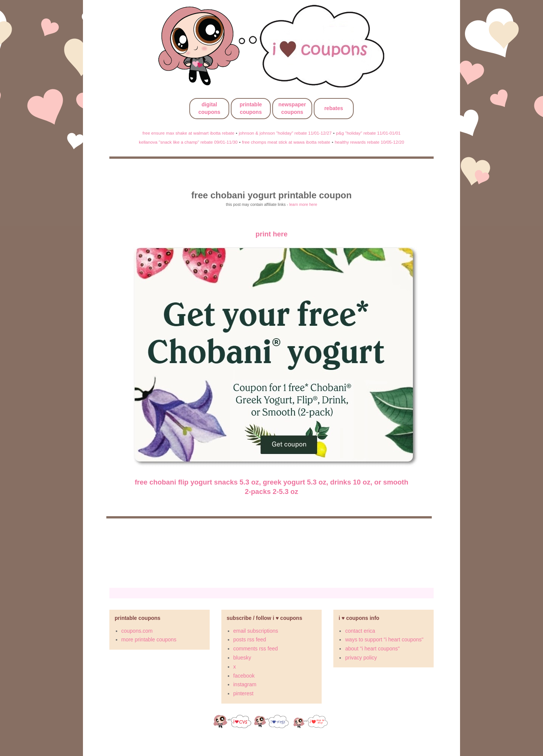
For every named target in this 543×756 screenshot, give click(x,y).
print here (271, 234)
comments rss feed (256, 649)
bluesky (242, 658)
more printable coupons (149, 639)
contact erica (360, 631)
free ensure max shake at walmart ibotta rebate (189, 133)
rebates (334, 108)
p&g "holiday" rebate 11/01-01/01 (368, 133)
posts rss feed (250, 639)
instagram (245, 684)
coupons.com (137, 631)
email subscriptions (256, 631)
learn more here (303, 204)
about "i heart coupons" (372, 649)
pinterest (244, 693)
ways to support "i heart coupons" (384, 639)
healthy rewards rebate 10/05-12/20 (370, 142)
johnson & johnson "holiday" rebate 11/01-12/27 (285, 133)
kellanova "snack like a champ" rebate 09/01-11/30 (188, 142)
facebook (244, 676)
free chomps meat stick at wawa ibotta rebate (286, 142)
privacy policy (361, 658)
